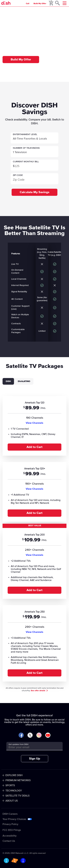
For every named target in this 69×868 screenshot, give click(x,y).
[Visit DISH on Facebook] (21, 735)
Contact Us (9, 841)
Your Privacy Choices (14, 819)
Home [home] (8, 10)
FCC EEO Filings (12, 830)
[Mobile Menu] (65, 3)
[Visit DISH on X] (30, 735)
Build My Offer (40, 4)
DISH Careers (10, 814)
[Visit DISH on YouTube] (48, 735)
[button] (34, 138)
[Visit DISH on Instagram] (39, 735)
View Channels (34, 423)
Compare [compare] (18, 10)
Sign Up (35, 759)
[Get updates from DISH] (32, 747)
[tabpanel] (34, 538)
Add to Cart (34, 447)
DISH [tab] (8, 381)
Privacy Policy (10, 824)
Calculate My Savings (34, 192)
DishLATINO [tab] (24, 381)
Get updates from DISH (19, 744)
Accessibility (10, 836)
